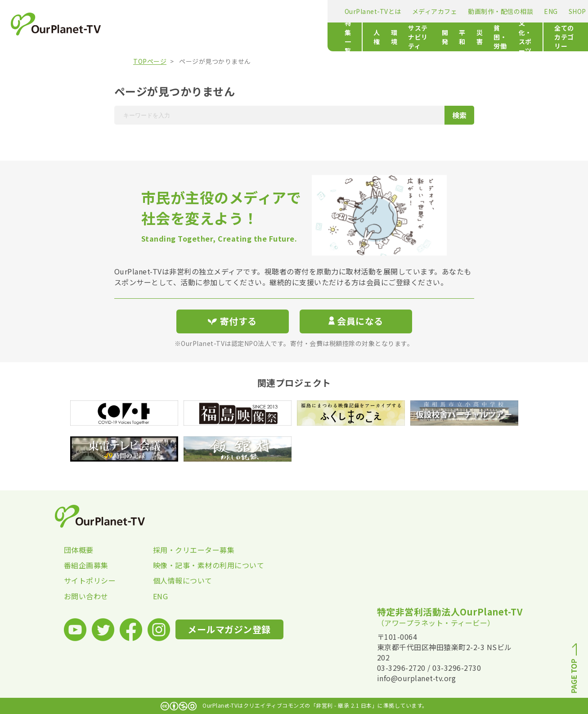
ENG (339, 11)
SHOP (365, 11)
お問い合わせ (86, 596)
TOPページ (150, 61)
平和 (321, 37)
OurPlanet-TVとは (161, 11)
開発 (298, 37)
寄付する (495, 9)
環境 (211, 37)
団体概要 (79, 550)
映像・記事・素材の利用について (197, 565)
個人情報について (183, 580)
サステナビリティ (254, 37)
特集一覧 (145, 37)
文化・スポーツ (429, 37)
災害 (345, 37)
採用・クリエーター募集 (194, 550)
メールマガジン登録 (427, 11)
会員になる (356, 321)
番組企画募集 (86, 565)
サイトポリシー (90, 580)
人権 (187, 37)
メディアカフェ (222, 11)
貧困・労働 (379, 37)
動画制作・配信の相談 (289, 11)
